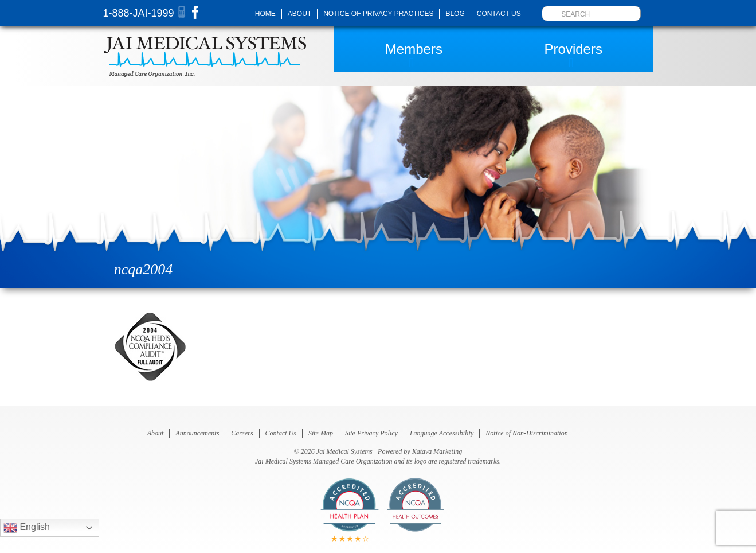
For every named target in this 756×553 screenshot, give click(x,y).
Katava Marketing (437, 451)
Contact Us (499, 14)
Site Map (321, 433)
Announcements (197, 433)
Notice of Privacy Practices (378, 14)
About (299, 14)
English (27, 528)
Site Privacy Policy (371, 433)
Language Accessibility (442, 433)
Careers (242, 433)
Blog (455, 14)
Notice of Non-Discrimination (526, 433)
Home (265, 14)
